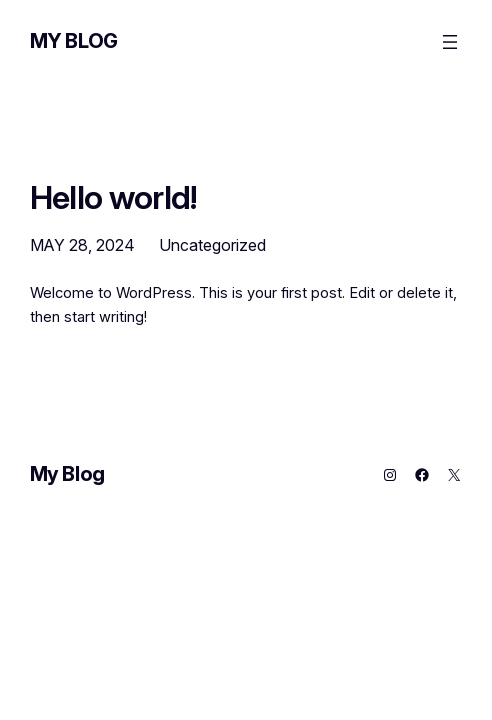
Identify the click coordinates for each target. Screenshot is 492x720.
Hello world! (113, 198)
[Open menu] (450, 42)
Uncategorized (212, 245)
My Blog (74, 41)
